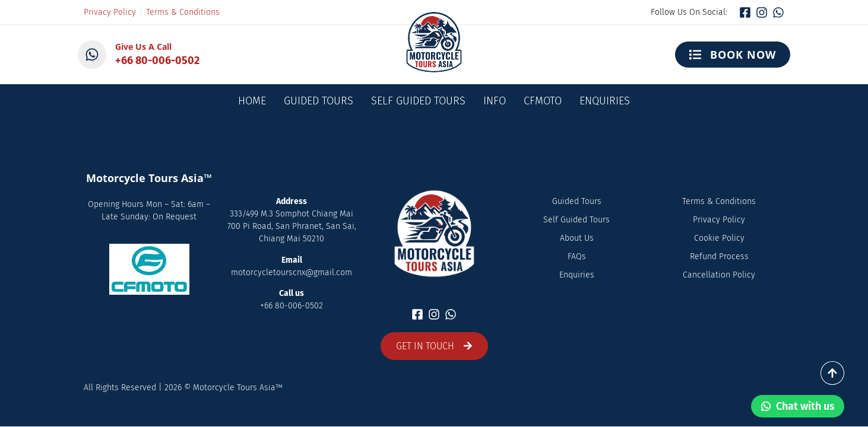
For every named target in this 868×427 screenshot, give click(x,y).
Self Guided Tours (418, 101)
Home (252, 101)
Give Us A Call (143, 47)
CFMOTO (543, 101)
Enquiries (605, 101)
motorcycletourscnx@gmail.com (292, 273)
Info (495, 101)
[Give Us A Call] (92, 55)
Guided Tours (319, 101)
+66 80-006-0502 (157, 60)
